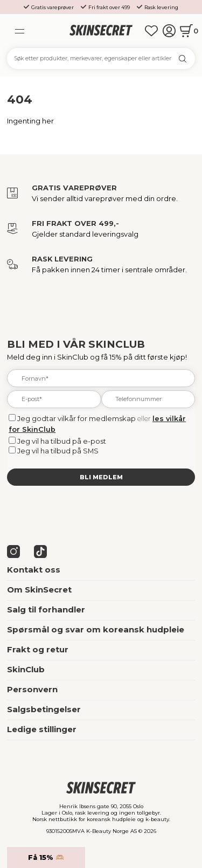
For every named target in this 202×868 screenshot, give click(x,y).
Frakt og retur (38, 650)
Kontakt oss (34, 570)
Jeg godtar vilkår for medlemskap (76, 418)
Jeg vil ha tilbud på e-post (62, 441)
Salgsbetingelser (44, 709)
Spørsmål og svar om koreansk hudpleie (96, 630)
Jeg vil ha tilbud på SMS (58, 451)
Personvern (32, 690)
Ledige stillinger (42, 729)
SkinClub (26, 670)
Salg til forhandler (46, 610)
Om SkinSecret (39, 590)
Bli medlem (101, 477)
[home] (101, 30)
